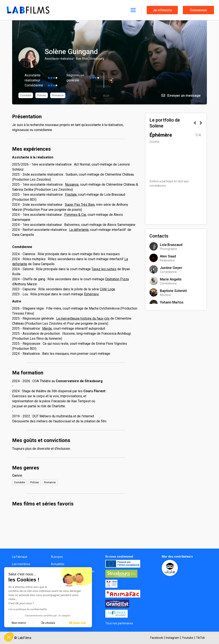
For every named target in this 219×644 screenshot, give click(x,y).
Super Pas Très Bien (80, 205)
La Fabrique (20, 557)
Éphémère (91, 294)
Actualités (58, 564)
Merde (47, 328)
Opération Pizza (117, 279)
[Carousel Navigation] (196, 123)
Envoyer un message (181, 95)
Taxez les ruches (104, 269)
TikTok (200, 638)
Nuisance (72, 184)
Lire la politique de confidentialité (28, 609)
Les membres (21, 564)
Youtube (188, 638)
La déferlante (79, 230)
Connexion (198, 10)
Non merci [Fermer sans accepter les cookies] (19, 623)
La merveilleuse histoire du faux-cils (83, 318)
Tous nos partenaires (119, 623)
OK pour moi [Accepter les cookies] (77, 623)
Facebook (157, 638)
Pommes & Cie (75, 215)
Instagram (173, 638)
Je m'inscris (162, 10)
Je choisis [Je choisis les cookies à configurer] (48, 623)
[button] (9, 637)
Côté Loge (108, 289)
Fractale (71, 195)
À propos (57, 557)
